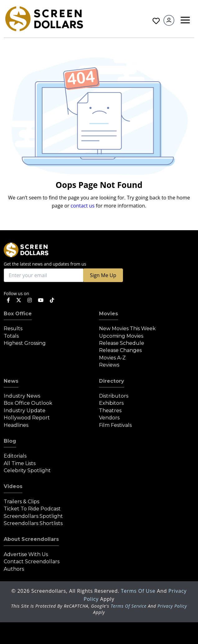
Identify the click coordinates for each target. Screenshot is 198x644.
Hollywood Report (27, 418)
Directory (112, 381)
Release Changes (120, 350)
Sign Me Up (103, 275)
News (11, 381)
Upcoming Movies (121, 336)
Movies (108, 314)
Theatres (110, 411)
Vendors (109, 418)
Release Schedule (122, 343)
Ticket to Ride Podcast (32, 509)
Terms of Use (139, 591)
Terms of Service (128, 606)
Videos (13, 486)
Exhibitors (111, 403)
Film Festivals (115, 425)
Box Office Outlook (28, 403)
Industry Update (25, 411)
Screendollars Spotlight (33, 516)
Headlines (16, 425)
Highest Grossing (25, 343)
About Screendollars (31, 539)
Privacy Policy (172, 606)
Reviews (109, 365)
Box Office (18, 314)
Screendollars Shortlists (33, 523)
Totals (11, 336)
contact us (83, 206)
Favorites (156, 21)
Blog (10, 441)
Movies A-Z (112, 358)
